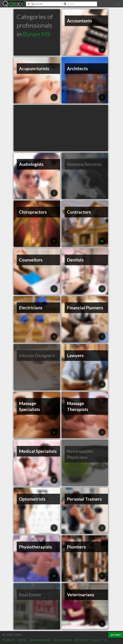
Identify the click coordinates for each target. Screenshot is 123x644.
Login (118, 4)
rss (105, 640)
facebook (9, 640)
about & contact (40, 640)
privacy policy (63, 640)
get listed (81, 640)
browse (95, 640)
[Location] (44, 4)
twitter (22, 640)
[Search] (79, 4)
